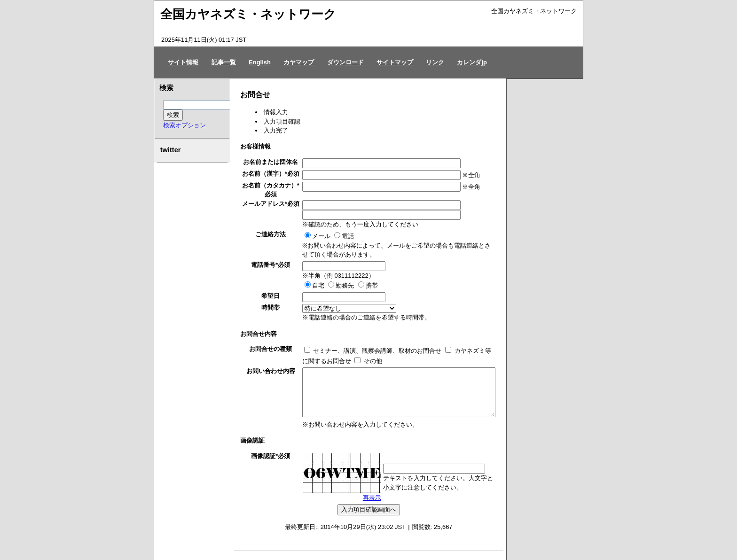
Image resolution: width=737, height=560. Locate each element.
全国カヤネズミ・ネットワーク (248, 14)
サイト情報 (183, 62)
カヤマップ (299, 62)
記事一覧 (224, 62)
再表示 (372, 498)
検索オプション (184, 125)
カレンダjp (472, 62)
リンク (435, 62)
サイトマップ (395, 62)
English (260, 62)
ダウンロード (345, 62)
